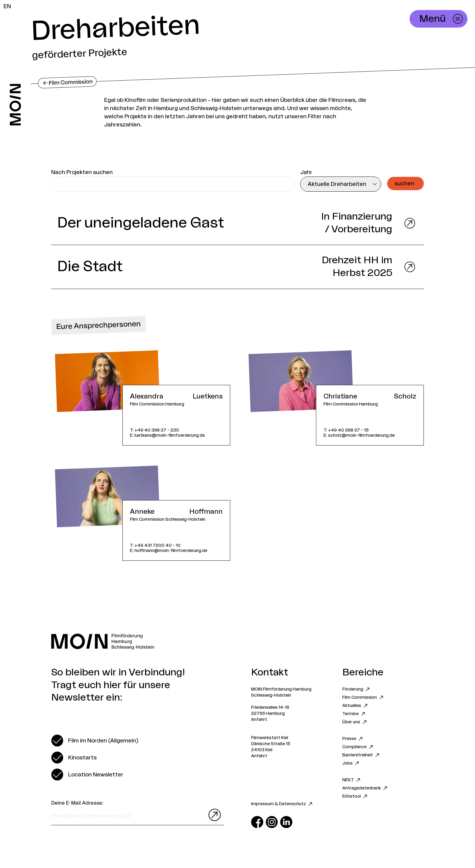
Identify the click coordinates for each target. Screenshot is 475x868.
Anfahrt (259, 720)
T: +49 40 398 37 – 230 (154, 430)
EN (7, 6)
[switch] (95, 741)
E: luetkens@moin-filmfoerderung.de (167, 435)
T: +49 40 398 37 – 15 (346, 430)
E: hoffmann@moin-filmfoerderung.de (169, 551)
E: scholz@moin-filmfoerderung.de (359, 435)
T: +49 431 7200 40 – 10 (155, 545)
